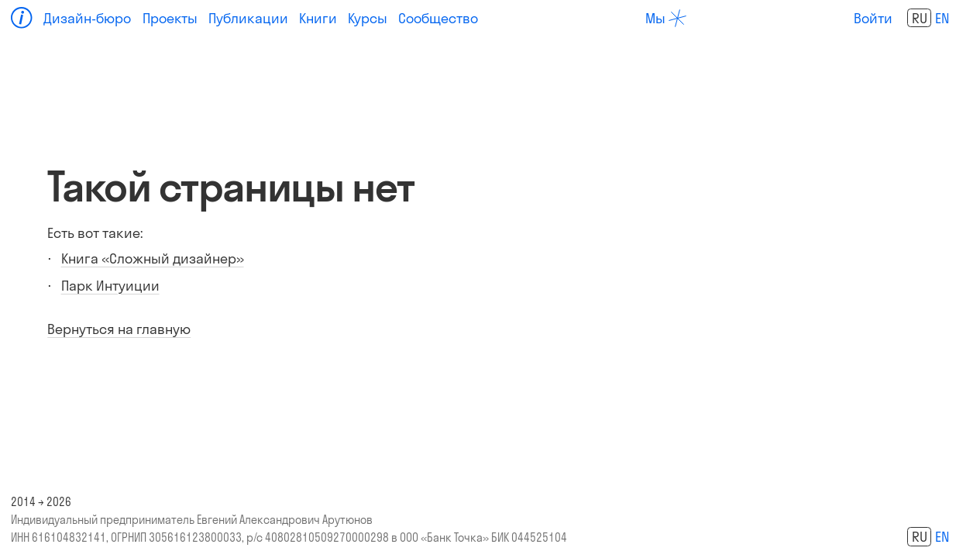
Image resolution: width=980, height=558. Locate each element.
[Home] (22, 18)
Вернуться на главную (119, 329)
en (942, 18)
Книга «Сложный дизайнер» (153, 258)
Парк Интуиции (110, 286)
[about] (666, 18)
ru (920, 18)
